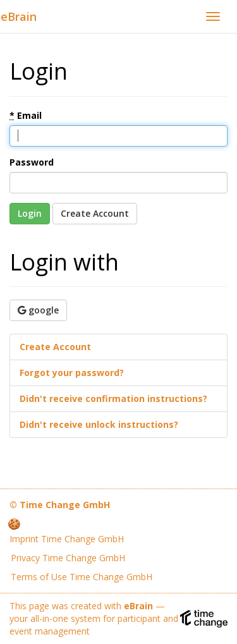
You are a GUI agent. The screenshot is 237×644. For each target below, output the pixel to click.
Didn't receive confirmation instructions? (113, 398)
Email (26, 115)
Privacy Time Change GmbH (68, 558)
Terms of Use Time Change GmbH (82, 577)
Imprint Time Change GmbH (67, 539)
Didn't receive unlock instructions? (99, 424)
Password (32, 162)
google (38, 310)
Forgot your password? (72, 373)
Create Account (95, 213)
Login (30, 213)
